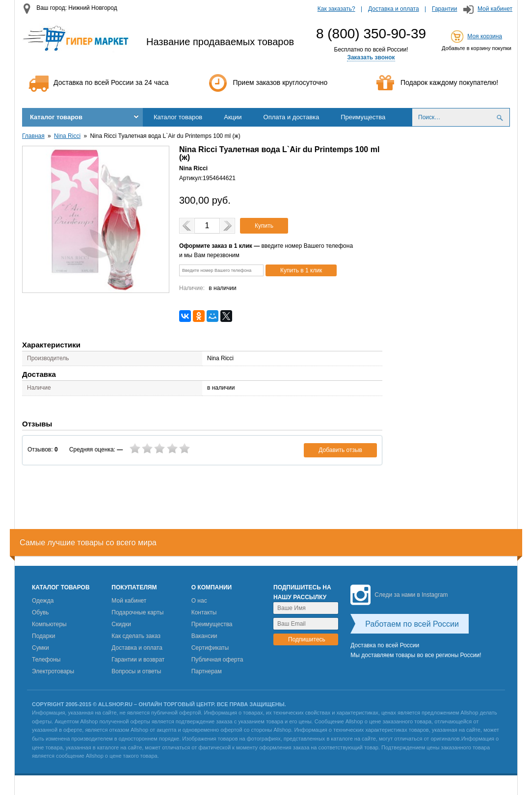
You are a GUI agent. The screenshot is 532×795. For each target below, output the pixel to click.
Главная (33, 136)
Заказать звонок (371, 57)
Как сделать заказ (136, 636)
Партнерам (207, 671)
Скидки (121, 624)
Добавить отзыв (340, 450)
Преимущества (363, 117)
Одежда (43, 601)
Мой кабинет (495, 9)
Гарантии (444, 9)
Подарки (43, 636)
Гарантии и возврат (138, 660)
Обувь (40, 612)
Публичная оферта (217, 660)
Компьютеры (49, 624)
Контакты (204, 612)
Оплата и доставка (292, 117)
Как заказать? (336, 9)
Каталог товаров (56, 117)
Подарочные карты (137, 612)
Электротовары (53, 671)
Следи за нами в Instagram (399, 595)
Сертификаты (210, 648)
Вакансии (204, 636)
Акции (233, 117)
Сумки (40, 648)
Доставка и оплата (394, 9)
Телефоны (46, 660)
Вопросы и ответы (136, 671)
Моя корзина (485, 36)
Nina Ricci (67, 136)
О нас (199, 601)
